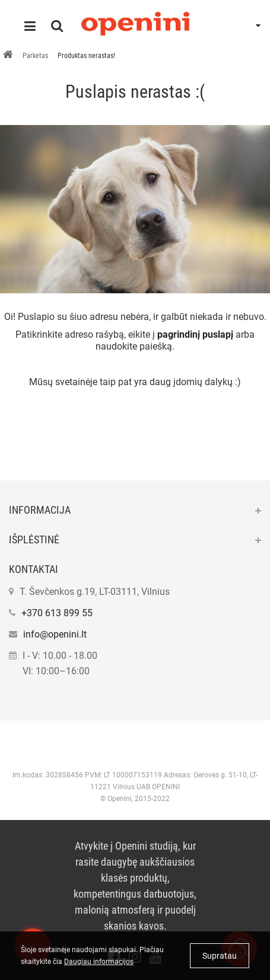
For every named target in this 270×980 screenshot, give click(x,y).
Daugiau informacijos (99, 962)
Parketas (35, 56)
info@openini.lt (55, 634)
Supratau (220, 956)
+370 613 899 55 (57, 613)
